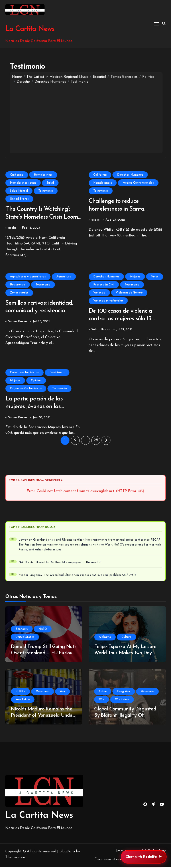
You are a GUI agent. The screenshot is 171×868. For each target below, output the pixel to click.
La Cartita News (30, 29)
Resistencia (18, 285)
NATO (43, 630)
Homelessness (43, 175)
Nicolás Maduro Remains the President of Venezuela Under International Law (43, 716)
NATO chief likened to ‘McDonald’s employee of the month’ (60, 563)
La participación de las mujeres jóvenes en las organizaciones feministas (38, 408)
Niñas (155, 277)
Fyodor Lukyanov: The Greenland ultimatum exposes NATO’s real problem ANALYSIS (77, 576)
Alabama (105, 638)
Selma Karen (17, 322)
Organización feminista (26, 389)
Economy (22, 630)
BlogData (67, 852)
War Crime (23, 700)
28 (96, 441)
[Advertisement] (86, 118)
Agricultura (64, 277)
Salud (50, 183)
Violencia (99, 293)
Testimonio (46, 191)
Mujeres (135, 277)
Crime (103, 692)
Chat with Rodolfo (144, 857)
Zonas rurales (19, 293)
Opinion (36, 381)
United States (19, 199)
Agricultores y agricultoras (28, 277)
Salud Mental (19, 191)
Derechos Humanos (130, 175)
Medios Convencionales (138, 183)
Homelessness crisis (23, 183)
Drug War (124, 692)
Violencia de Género (129, 293)
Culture (126, 638)
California (17, 175)
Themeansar (15, 858)
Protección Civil (104, 285)
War (62, 692)
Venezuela (43, 692)
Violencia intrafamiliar (108, 301)
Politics (20, 692)
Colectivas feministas (24, 373)
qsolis (12, 228)
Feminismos (57, 373)
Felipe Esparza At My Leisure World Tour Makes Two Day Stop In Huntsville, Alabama (125, 654)
